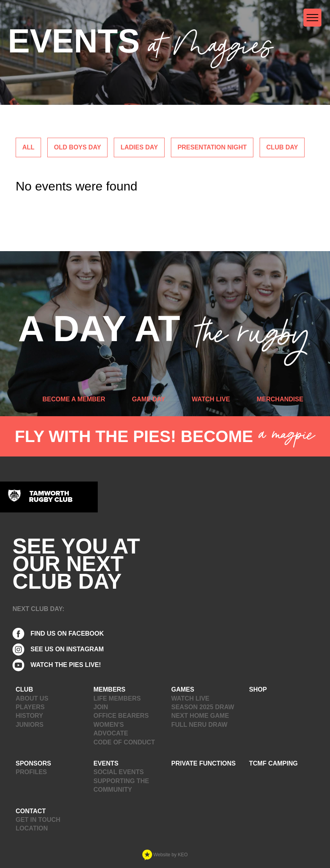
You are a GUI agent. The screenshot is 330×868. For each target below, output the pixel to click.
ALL (28, 147)
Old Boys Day (77, 147)
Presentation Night (212, 147)
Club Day (282, 147)
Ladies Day (139, 147)
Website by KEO (165, 855)
